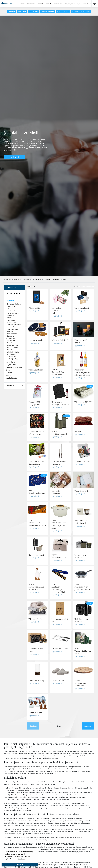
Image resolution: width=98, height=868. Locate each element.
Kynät (59, 11)
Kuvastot (48, 4)
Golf (9, 309)
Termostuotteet (12, 345)
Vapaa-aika (11, 354)
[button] (15, 295)
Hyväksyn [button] (20, 865)
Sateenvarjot (12, 341)
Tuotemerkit (31, 4)
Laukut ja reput (12, 329)
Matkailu (10, 331)
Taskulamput (12, 343)
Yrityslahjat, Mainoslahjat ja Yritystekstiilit (17, 279)
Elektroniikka (12, 306)
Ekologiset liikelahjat (14, 304)
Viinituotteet (11, 357)
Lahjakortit (11, 327)
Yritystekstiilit (33, 11)
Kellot (9, 318)
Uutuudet (75, 11)
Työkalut (10, 350)
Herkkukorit (11, 311)
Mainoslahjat (22, 11)
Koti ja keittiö (12, 322)
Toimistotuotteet (13, 347)
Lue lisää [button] (22, 859)
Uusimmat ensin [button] (87, 287)
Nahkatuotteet (12, 334)
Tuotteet (22, 4)
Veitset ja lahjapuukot (15, 359)
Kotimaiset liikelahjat (47, 11)
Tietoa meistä (57, 4)
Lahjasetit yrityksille (14, 325)
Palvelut (40, 4)
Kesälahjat (11, 320)
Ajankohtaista (85, 11)
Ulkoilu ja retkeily (13, 352)
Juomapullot (11, 315)
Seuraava (88, 726)
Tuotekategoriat (37, 279)
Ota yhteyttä (68, 4)
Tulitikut (66, 11)
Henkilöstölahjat (13, 313)
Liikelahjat (12, 11)
